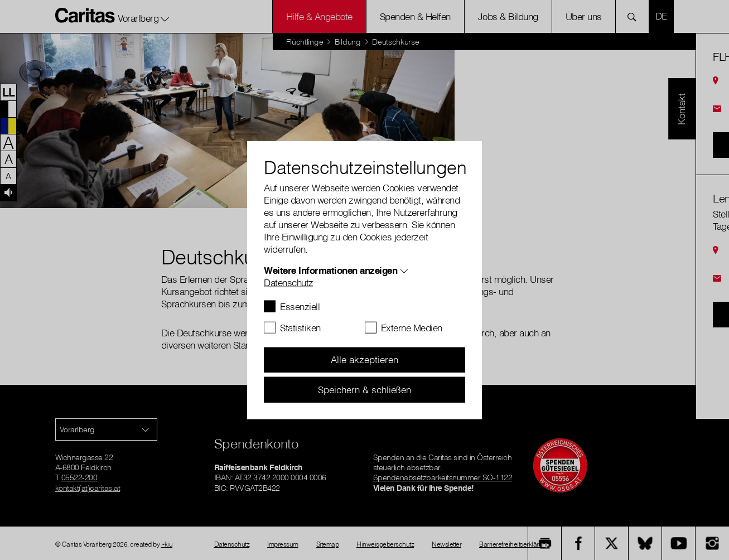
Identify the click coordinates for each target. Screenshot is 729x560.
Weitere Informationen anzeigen (330, 270)
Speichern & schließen (364, 389)
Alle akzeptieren (364, 359)
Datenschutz (289, 282)
